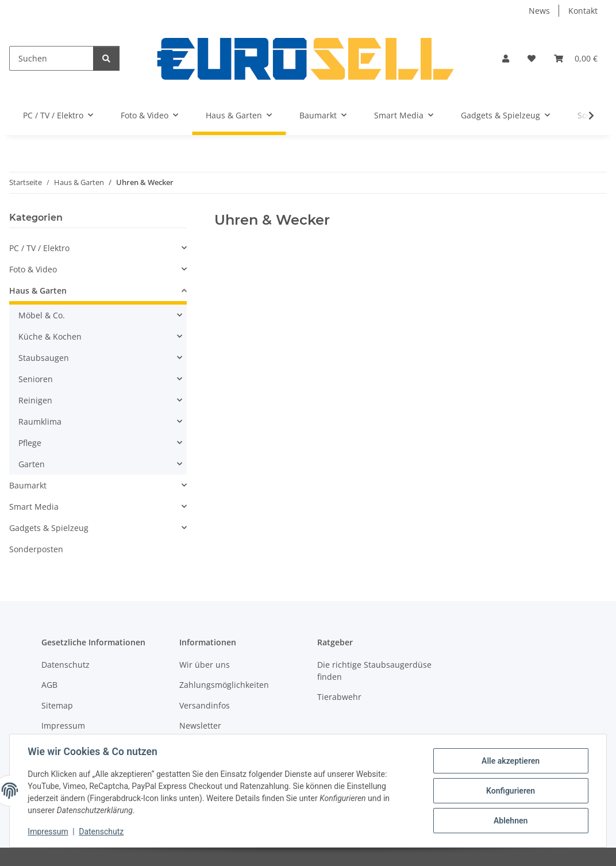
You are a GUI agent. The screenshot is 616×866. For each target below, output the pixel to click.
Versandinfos (205, 705)
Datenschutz (102, 832)
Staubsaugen (44, 358)
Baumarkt (28, 485)
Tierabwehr (339, 697)
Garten (32, 464)
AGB (49, 685)
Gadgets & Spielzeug (49, 528)
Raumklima (40, 422)
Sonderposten (36, 549)
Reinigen (35, 400)
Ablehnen (510, 821)
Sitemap (57, 705)
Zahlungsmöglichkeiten (224, 685)
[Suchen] (51, 58)
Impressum (48, 832)
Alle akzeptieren (510, 761)
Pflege (30, 443)
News (539, 11)
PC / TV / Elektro (39, 248)
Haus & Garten (38, 290)
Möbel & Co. (42, 315)
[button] (506, 58)
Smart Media (34, 507)
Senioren (36, 379)
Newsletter (200, 725)
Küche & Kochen (50, 336)
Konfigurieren (510, 791)
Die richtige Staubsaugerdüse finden (374, 671)
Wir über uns (205, 665)
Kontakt (583, 11)
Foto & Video (33, 269)
